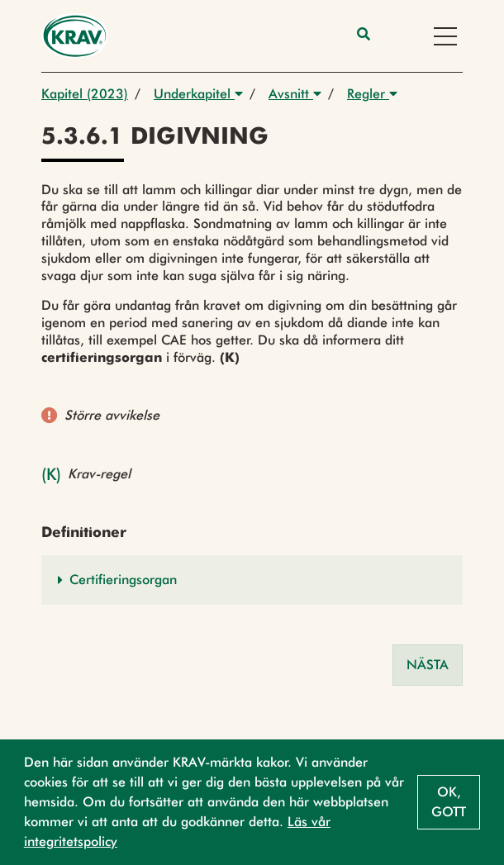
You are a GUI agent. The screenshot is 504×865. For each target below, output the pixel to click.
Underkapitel (198, 94)
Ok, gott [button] (449, 802)
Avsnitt (295, 94)
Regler (372, 94)
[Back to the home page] (75, 36)
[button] (252, 580)
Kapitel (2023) (85, 94)
